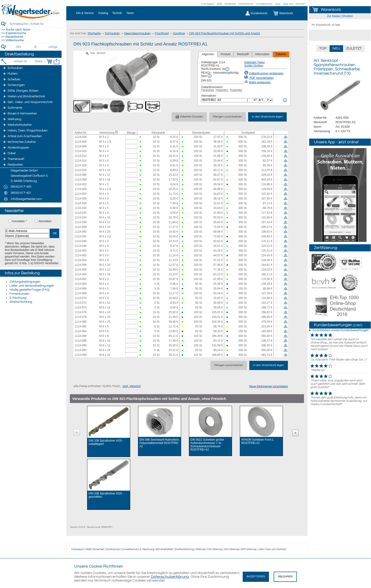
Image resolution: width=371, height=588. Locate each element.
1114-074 (81, 308)
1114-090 (81, 345)
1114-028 (81, 203)
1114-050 (81, 251)
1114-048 (81, 246)
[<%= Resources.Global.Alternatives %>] (237, 100)
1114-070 (81, 298)
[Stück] (38, 61)
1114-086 (81, 336)
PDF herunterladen (259, 78)
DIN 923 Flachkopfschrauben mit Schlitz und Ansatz (225, 33)
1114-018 (81, 170)
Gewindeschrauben (137, 33)
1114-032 (81, 213)
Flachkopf (162, 33)
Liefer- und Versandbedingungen (32, 286)
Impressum (208, 4)
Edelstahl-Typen (255, 62)
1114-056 (81, 265)
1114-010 (81, 151)
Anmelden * (19, 221)
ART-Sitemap (249, 549)
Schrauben (112, 33)
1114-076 (81, 312)
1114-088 (81, 341)
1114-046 (81, 241)
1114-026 (81, 199)
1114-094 (81, 355)
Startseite (94, 33)
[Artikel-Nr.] (20, 61)
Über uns (288, 4)
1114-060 (81, 274)
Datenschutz (246, 4)
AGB (219, 4)
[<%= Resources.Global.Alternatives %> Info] (285, 100)
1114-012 (81, 156)
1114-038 (81, 227)
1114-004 (81, 137)
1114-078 (81, 317)
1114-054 (81, 260)
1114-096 (81, 175)
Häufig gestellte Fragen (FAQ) (30, 290)
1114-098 (81, 180)
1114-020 (81, 189)
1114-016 (81, 165)
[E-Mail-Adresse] (27, 231)
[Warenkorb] (287, 13)
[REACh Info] (210, 76)
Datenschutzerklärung (170, 577)
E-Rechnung (18, 298)
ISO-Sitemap (232, 549)
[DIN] (19, 47)
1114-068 (81, 293)
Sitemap (201, 549)
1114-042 (81, 236)
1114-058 (81, 270)
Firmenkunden (19, 294)
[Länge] (53, 47)
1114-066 (81, 289)
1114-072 (81, 303)
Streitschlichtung (21, 302)
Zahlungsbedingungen (25, 282)
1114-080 (81, 322)
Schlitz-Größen (254, 66)
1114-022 (81, 184)
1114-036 (81, 222)
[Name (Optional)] (27, 236)
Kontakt (300, 4)
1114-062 (81, 279)
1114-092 (81, 350)
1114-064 (81, 284)
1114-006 (81, 142)
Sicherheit (230, 4)
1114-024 (81, 194)
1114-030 (81, 208)
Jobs (277, 4)
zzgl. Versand (132, 386)
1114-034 (81, 217)
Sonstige (179, 33)
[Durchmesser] (36, 47)
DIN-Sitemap (215, 549)
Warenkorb (331, 10)
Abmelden (45, 221)
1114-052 (81, 255)
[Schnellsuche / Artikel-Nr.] (36, 24)
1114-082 (81, 326)
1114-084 (81, 331)
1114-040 (81, 232)
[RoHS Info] (227, 69)
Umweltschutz (264, 4)
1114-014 (81, 161)
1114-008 (81, 146)
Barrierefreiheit (164, 549)
